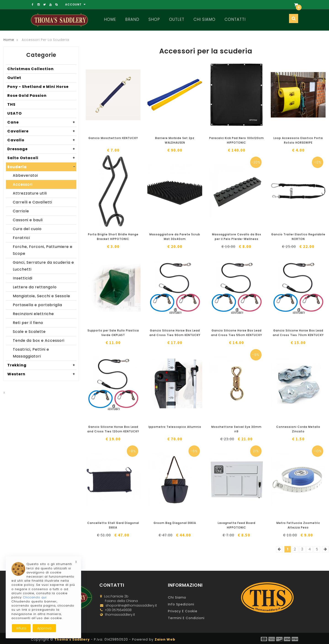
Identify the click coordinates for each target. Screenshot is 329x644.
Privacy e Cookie (183, 611)
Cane (42, 122)
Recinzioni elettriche (33, 314)
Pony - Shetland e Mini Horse (38, 87)
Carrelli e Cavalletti (32, 202)
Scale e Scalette (29, 332)
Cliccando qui (35, 597)
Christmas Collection (31, 69)
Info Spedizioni (181, 604)
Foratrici (21, 238)
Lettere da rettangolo (35, 287)
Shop (154, 19)
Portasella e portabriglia (37, 305)
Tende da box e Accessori (39, 340)
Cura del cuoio (27, 229)
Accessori (23, 184)
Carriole (21, 211)
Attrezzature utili (30, 193)
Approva (44, 628)
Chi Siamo (204, 19)
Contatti (235, 19)
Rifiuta (21, 628)
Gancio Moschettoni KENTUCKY (113, 138)
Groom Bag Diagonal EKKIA (175, 523)
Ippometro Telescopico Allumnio (175, 427)
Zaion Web (165, 639)
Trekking (42, 365)
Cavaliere (42, 131)
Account (75, 4)
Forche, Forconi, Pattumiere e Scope (43, 250)
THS (11, 104)
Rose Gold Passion (27, 96)
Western (42, 374)
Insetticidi (23, 278)
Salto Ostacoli (42, 158)
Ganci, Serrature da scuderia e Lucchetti (43, 266)
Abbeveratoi (25, 175)
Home (110, 19)
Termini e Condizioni (186, 618)
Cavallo (42, 140)
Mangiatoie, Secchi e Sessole (41, 296)
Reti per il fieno (28, 323)
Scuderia (42, 167)
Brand (132, 19)
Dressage (42, 149)
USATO (15, 113)
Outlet (177, 19)
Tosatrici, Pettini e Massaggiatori (31, 353)
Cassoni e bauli (28, 220)
